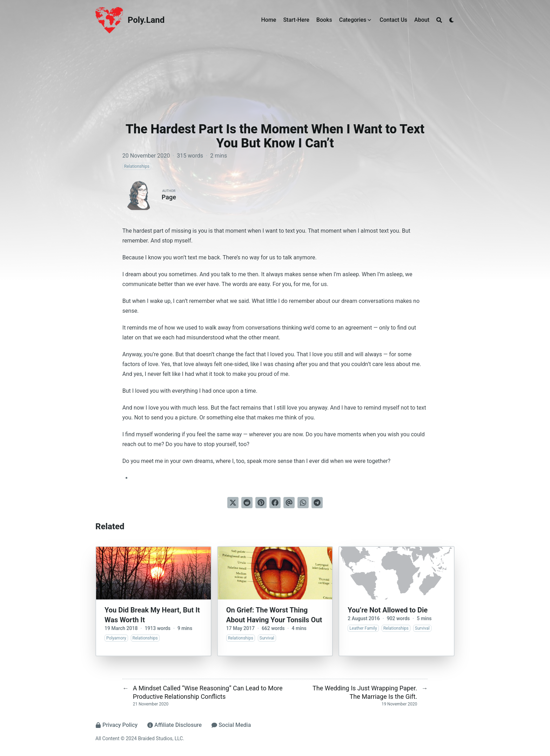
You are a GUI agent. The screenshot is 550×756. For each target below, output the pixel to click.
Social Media (231, 725)
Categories (353, 20)
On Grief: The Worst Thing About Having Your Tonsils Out (274, 615)
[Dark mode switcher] (452, 20)
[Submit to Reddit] (247, 503)
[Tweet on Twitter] (233, 503)
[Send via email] (289, 503)
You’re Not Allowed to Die (388, 610)
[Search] (439, 20)
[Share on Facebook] (275, 503)
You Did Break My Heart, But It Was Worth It (152, 615)
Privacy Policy (116, 725)
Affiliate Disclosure (175, 725)
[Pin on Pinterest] (261, 503)
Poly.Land (146, 20)
